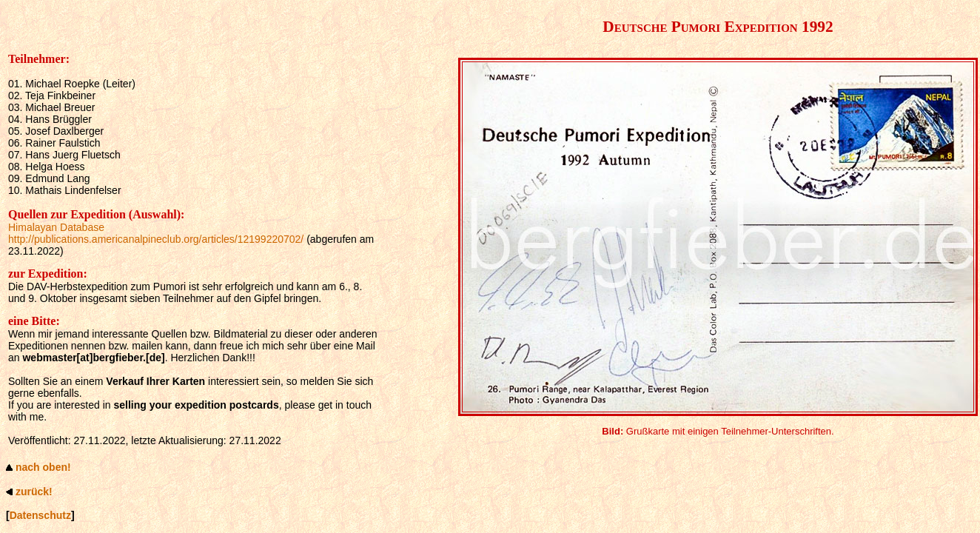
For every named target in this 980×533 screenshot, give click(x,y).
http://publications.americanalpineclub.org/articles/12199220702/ (156, 239)
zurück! (34, 492)
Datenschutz (40, 515)
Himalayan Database (56, 227)
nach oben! (43, 467)
